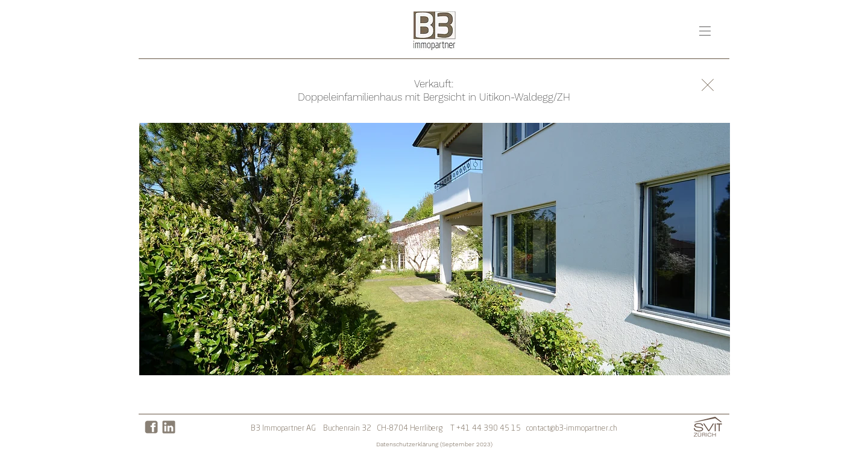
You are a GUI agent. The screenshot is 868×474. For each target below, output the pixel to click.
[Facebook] (151, 427)
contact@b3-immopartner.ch (572, 429)
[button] (705, 31)
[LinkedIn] (169, 427)
